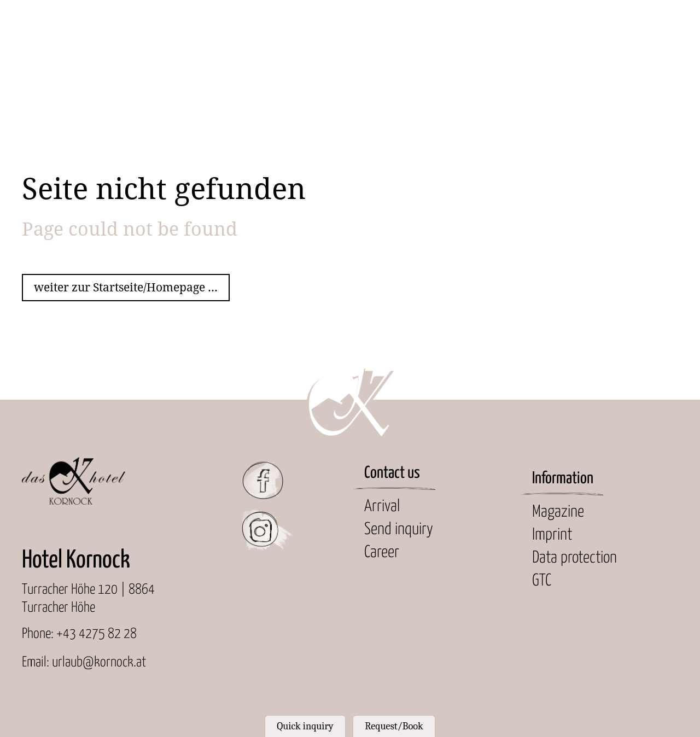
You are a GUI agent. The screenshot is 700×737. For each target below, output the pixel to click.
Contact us (392, 473)
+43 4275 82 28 (97, 634)
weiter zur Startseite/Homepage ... (126, 287)
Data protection (574, 558)
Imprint (552, 535)
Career (382, 552)
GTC (542, 581)
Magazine (558, 512)
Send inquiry (399, 530)
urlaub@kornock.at (99, 662)
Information (563, 479)
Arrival (382, 507)
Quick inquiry (305, 726)
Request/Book (394, 726)
